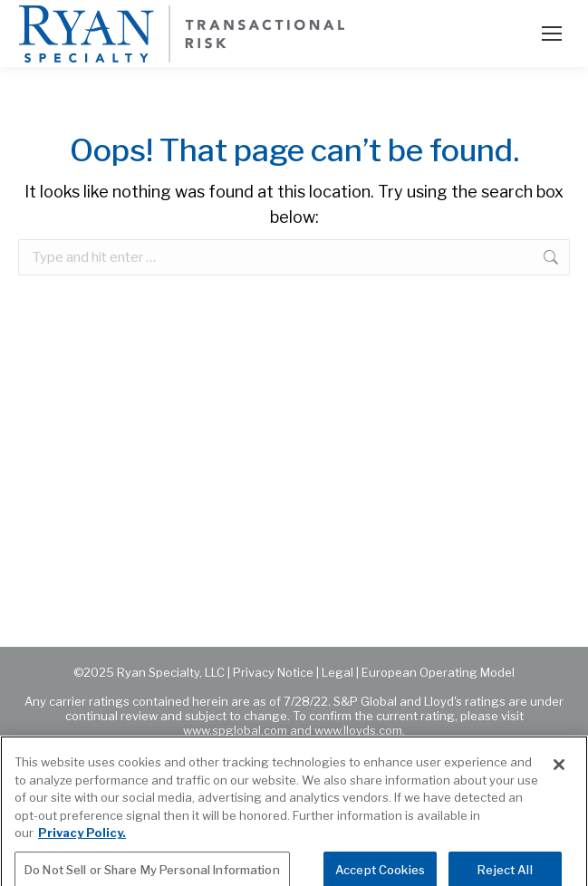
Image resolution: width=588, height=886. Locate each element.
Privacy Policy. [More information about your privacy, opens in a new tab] (82, 840)
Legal (337, 672)
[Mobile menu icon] (552, 34)
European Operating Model (438, 672)
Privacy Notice (273, 672)
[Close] (559, 772)
